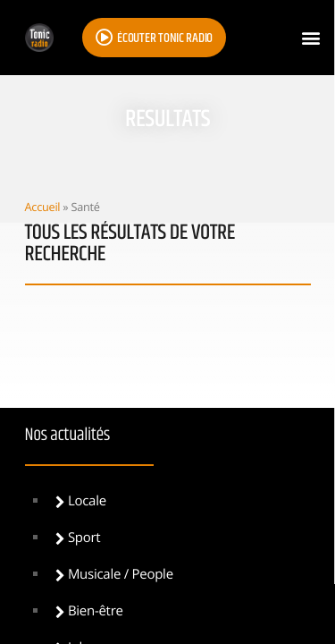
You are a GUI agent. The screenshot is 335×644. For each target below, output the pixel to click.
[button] (311, 38)
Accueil (43, 207)
